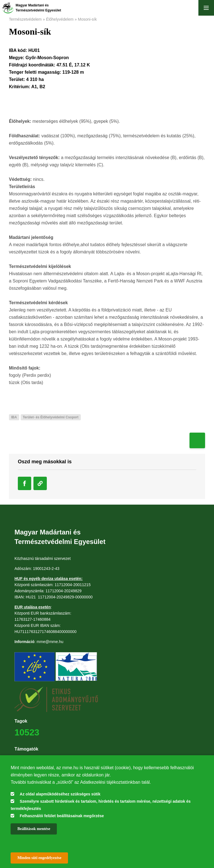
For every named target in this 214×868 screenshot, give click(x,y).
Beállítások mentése (34, 829)
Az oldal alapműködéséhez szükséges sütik (60, 794)
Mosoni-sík (87, 19)
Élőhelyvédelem (60, 19)
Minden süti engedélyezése (39, 858)
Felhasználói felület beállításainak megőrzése (62, 816)
